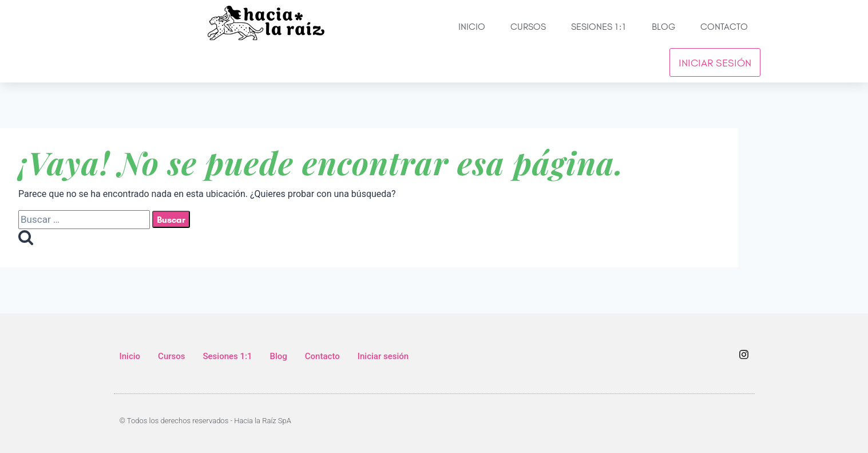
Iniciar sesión (715, 63)
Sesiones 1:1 (599, 26)
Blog (663, 26)
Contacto (724, 26)
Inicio (472, 26)
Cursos (528, 26)
